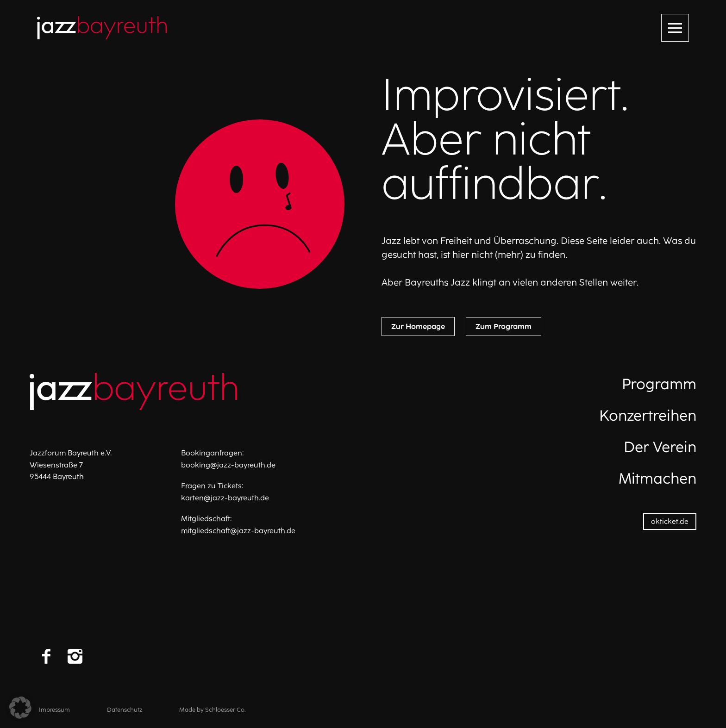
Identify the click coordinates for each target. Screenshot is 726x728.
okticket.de (670, 521)
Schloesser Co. (225, 710)
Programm (659, 384)
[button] (20, 708)
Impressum (54, 710)
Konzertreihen (648, 416)
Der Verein (660, 447)
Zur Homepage (418, 327)
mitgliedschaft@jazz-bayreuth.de (238, 531)
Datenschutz (125, 710)
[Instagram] (75, 656)
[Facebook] (46, 656)
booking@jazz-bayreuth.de (228, 465)
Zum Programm (504, 327)
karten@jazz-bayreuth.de (225, 498)
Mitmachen (657, 479)
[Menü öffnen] (675, 28)
